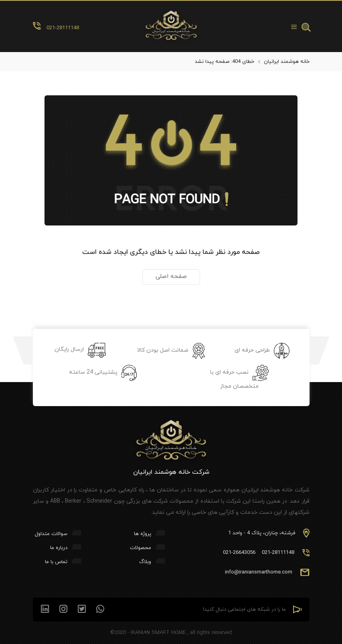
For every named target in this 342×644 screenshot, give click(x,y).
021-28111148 (278, 553)
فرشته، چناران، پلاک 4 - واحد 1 (262, 533)
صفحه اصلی (171, 277)
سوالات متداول (51, 534)
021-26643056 (239, 553)
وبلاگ (145, 562)
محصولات (141, 548)
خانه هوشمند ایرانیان (287, 62)
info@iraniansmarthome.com (259, 572)
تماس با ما (56, 562)
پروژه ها (143, 534)
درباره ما (59, 548)
